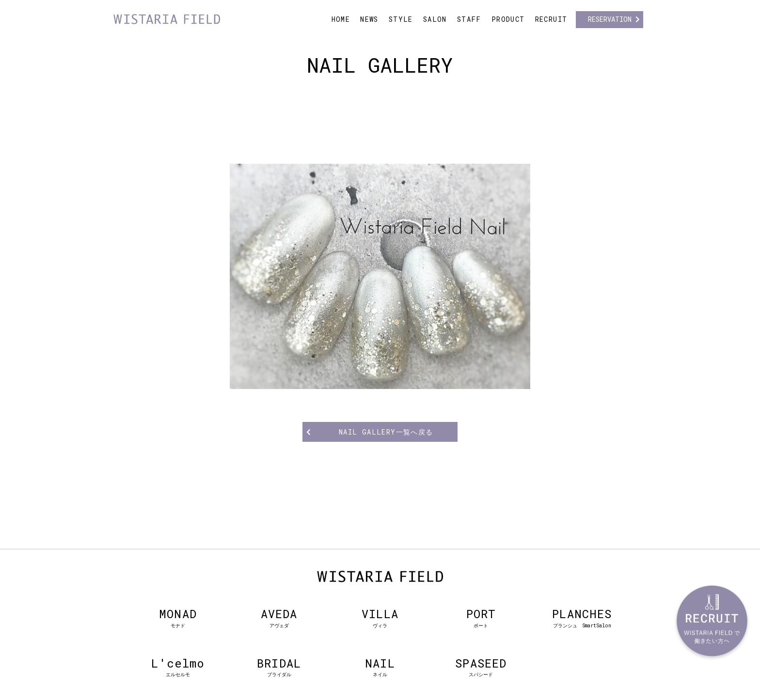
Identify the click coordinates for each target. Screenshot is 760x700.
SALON (435, 19)
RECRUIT (551, 19)
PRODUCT (508, 19)
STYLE (401, 19)
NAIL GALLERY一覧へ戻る (386, 432)
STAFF (469, 19)
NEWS (369, 19)
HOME (341, 19)
